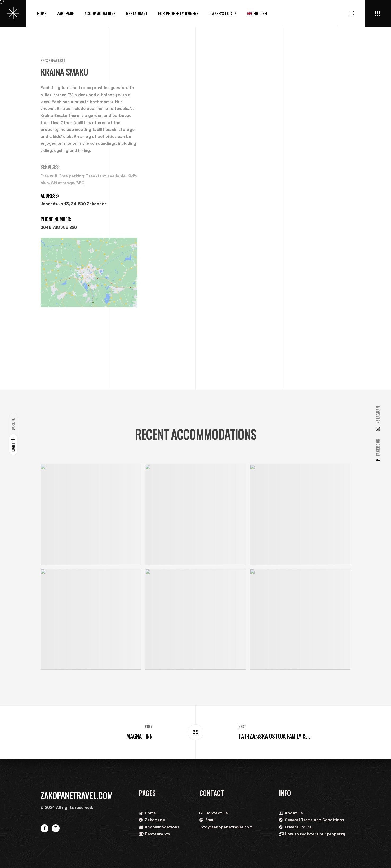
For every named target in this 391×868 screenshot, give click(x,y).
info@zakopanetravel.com (226, 827)
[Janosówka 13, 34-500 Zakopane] (89, 272)
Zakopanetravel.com (77, 795)
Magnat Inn (139, 736)
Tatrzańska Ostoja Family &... (274, 736)
